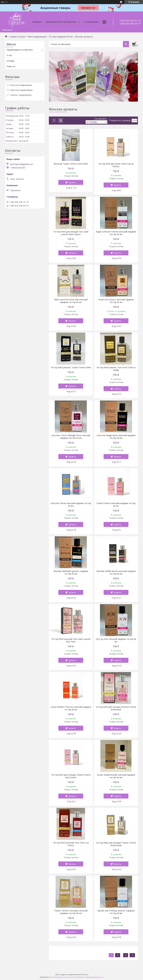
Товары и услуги (17, 37)
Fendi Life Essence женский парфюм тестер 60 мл (116, 301)
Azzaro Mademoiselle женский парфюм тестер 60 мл (116, 776)
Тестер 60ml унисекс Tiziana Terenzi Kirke (71, 367)
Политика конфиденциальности (89, 977)
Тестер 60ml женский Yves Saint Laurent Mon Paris (71, 640)
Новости (11, 66)
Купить (72, 182)
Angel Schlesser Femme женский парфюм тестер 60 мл (116, 233)
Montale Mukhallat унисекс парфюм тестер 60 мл (71, 572)
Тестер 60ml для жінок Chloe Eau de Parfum (116, 165)
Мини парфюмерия (37, 37)
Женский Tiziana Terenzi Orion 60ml (71, 164)
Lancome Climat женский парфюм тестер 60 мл (71, 505)
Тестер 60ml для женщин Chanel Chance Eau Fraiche (71, 776)
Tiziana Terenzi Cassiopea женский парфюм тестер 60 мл (71, 912)
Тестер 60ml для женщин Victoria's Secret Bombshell (116, 708)
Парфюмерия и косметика (61, 22)
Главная (37, 22)
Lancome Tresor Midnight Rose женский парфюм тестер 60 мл (71, 437)
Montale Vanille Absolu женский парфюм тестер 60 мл (116, 572)
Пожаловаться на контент (62, 977)
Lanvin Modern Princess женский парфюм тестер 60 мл (71, 708)
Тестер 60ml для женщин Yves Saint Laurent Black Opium (71, 233)
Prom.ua (85, 975)
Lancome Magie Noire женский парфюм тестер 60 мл (116, 437)
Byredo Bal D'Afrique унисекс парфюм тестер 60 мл (116, 912)
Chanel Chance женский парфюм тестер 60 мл (116, 505)
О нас (9, 55)
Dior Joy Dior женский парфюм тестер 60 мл (116, 640)
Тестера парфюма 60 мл (61, 37)
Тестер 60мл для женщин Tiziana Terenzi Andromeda (116, 844)
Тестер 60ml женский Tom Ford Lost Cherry (71, 844)
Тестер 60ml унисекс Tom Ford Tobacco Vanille (116, 369)
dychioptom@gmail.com (22, 164)
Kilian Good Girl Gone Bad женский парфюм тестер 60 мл (71, 301)
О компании (91, 22)
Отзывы (11, 61)
